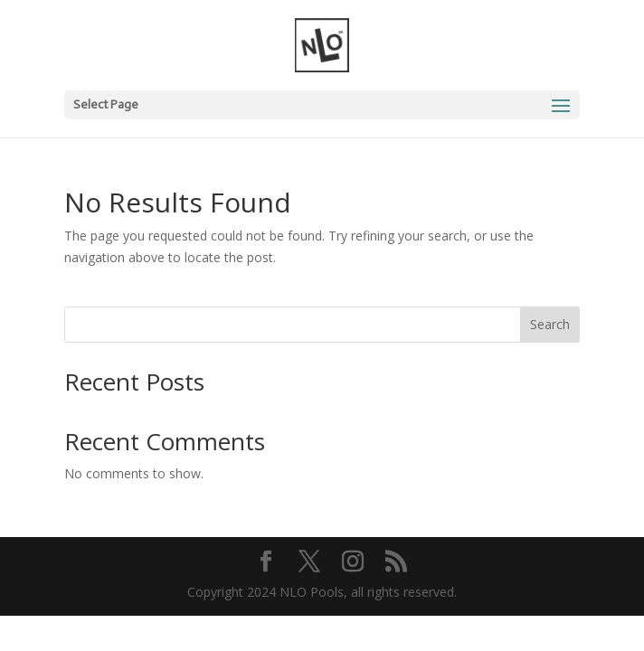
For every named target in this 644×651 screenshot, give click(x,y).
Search (550, 324)
